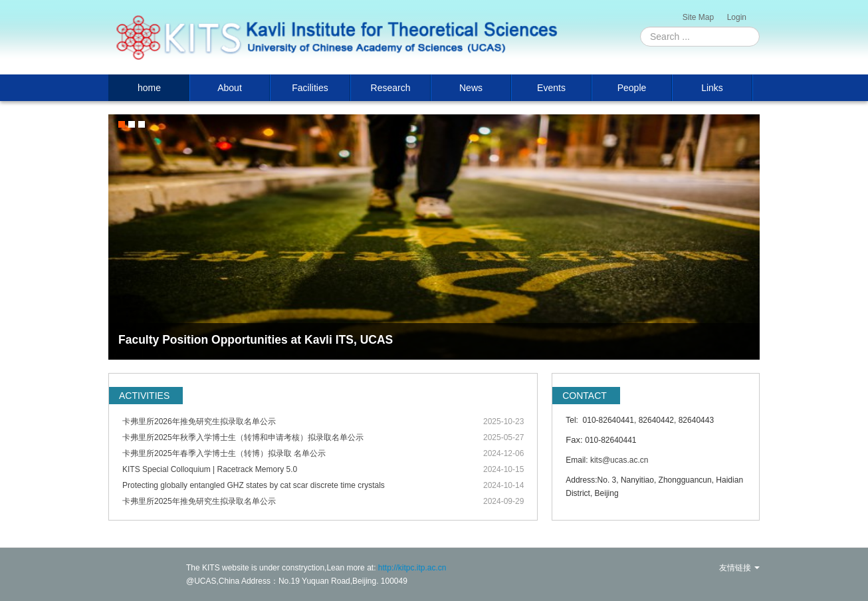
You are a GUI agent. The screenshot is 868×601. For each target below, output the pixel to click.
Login (737, 17)
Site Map (698, 17)
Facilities (310, 88)
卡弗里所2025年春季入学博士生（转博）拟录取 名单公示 (224, 453)
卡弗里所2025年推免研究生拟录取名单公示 (199, 501)
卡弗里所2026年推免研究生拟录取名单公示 (199, 421)
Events (551, 88)
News (471, 88)
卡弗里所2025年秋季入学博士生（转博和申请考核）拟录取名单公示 (243, 437)
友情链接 (739, 568)
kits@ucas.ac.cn (619, 460)
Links (712, 88)
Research (391, 88)
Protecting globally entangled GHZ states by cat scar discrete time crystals (254, 485)
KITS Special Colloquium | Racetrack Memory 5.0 (210, 469)
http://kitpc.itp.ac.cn (412, 568)
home (149, 88)
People (632, 88)
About (230, 88)
